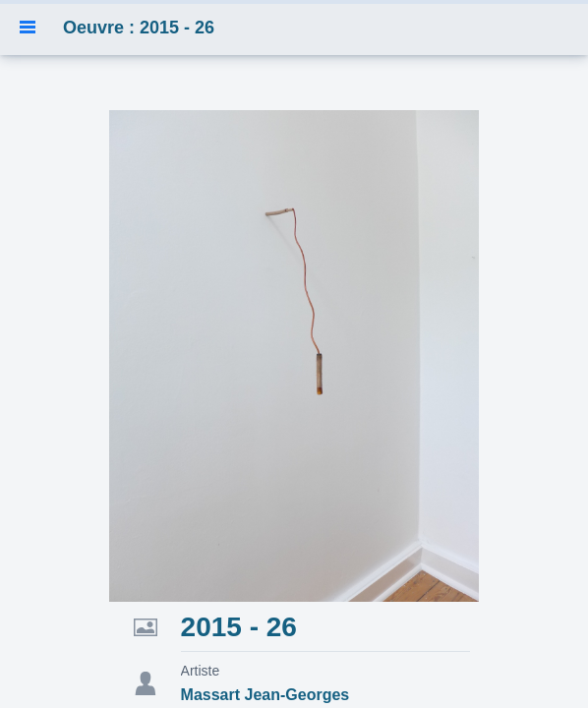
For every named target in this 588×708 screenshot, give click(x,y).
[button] (28, 28)
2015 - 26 (239, 627)
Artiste (201, 671)
